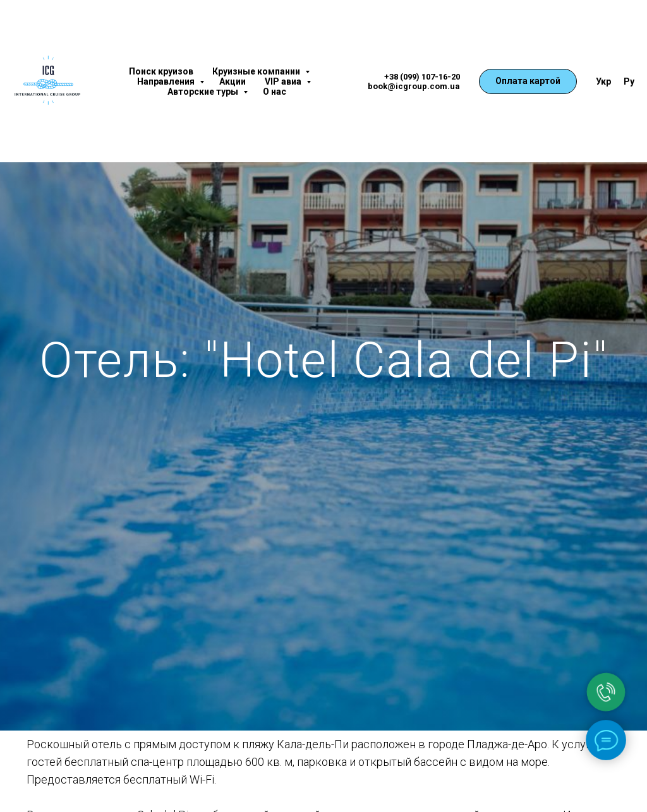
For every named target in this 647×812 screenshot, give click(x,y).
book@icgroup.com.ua (414, 86)
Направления (167, 81)
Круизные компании (257, 71)
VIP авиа (284, 81)
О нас (275, 92)
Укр (603, 81)
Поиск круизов (161, 71)
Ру (629, 81)
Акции (233, 81)
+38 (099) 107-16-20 (422, 77)
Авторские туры (204, 92)
